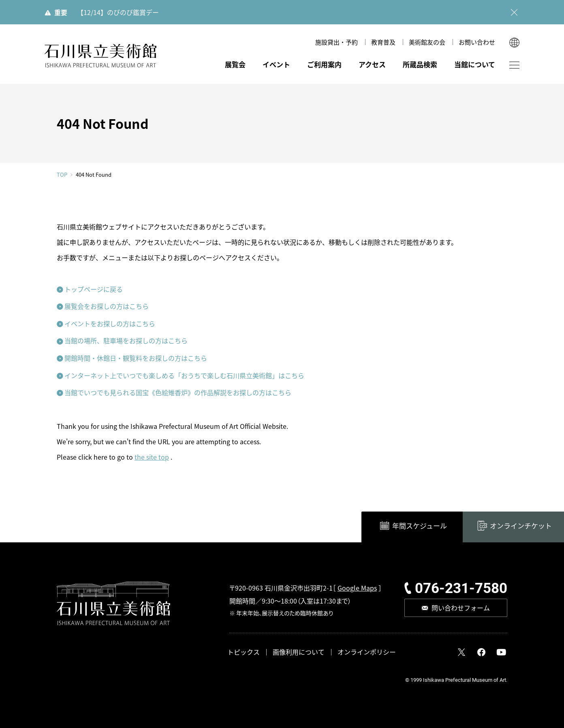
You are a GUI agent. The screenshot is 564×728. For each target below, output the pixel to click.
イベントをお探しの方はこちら (110, 323)
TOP (62, 175)
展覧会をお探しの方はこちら (107, 306)
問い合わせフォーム (461, 608)
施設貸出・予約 (336, 42)
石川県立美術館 (100, 56)
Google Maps (357, 588)
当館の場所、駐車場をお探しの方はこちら (126, 340)
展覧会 (235, 64)
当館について (475, 64)
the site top (152, 457)
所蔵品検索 (420, 64)
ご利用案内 (324, 64)
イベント (276, 64)
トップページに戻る (94, 289)
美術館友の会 (427, 42)
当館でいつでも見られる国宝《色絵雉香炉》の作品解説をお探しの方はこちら (178, 392)
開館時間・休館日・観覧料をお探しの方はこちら (136, 358)
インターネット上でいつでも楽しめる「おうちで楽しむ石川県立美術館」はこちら (184, 375)
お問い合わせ (477, 42)
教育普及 (383, 42)
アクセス (372, 64)
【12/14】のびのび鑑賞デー (118, 12)
